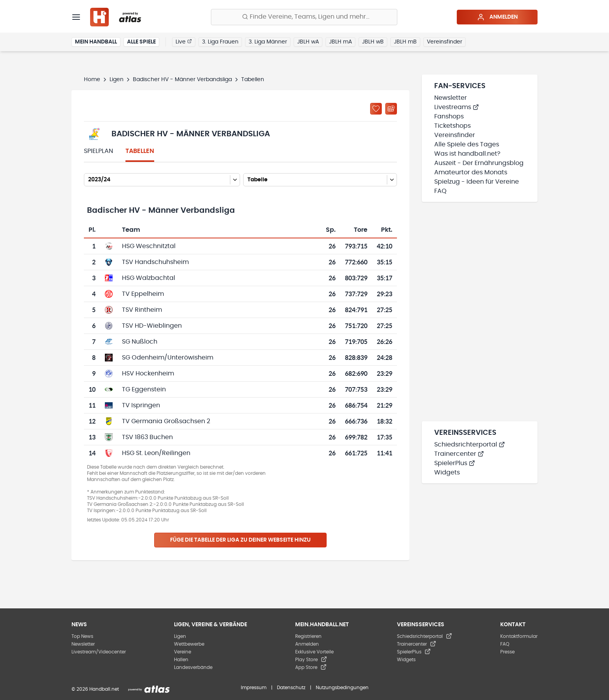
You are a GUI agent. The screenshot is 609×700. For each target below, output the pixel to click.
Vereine (183, 652)
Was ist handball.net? (467, 154)
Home (92, 80)
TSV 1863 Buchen (147, 437)
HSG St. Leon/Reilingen (156, 453)
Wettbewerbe (189, 644)
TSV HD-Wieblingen (152, 326)
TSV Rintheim (142, 310)
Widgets (447, 472)
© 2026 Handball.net (95, 689)
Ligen (117, 80)
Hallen (181, 660)
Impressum (254, 688)
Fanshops (449, 116)
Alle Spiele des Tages (467, 144)
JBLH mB (405, 42)
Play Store (311, 660)
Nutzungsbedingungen (342, 688)
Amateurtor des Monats (471, 172)
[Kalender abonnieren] (391, 109)
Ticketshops (452, 126)
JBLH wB (373, 42)
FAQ (440, 191)
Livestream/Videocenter (99, 652)
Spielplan (98, 151)
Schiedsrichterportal (470, 445)
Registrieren (308, 636)
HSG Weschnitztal (149, 246)
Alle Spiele (141, 42)
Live (184, 42)
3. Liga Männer (268, 42)
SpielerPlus (455, 463)
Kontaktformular (519, 636)
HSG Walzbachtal (149, 278)
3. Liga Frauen (220, 42)
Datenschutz (291, 688)
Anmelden (497, 17)
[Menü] (76, 17)
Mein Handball (96, 42)
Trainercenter (459, 454)
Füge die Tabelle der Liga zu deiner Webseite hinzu (240, 540)
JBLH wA (308, 42)
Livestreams (457, 107)
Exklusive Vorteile (314, 652)
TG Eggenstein (144, 389)
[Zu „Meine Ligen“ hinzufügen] (376, 109)
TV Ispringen (141, 405)
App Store (311, 667)
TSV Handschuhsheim (155, 262)
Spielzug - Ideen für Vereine (477, 182)
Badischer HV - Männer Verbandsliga (182, 80)
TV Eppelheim (143, 294)
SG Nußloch (140, 342)
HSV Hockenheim (148, 373)
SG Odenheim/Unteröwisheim (168, 358)
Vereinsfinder (445, 42)
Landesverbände (193, 667)
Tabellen (140, 151)
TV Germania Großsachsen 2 (166, 421)
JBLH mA (340, 42)
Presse (507, 652)
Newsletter (451, 98)
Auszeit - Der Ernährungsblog (479, 163)
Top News (82, 636)
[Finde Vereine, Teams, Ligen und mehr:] (304, 17)
